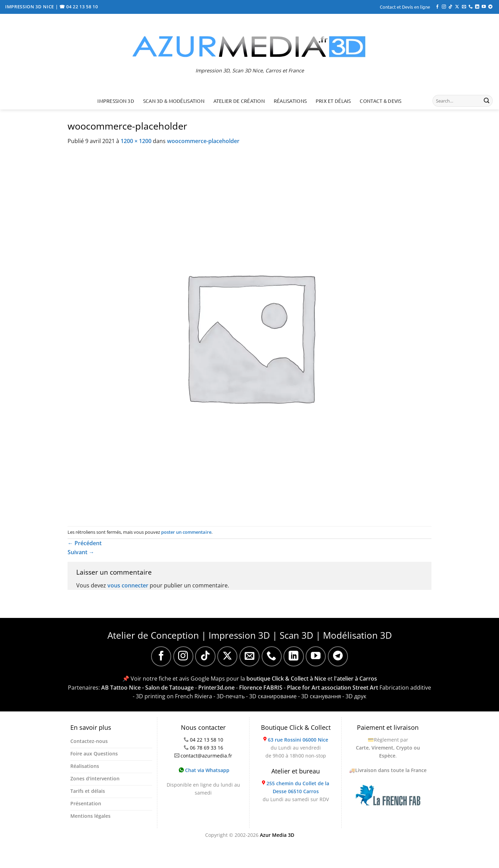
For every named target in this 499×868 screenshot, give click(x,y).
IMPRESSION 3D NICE (30, 7)
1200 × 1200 (136, 141)
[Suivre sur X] (457, 7)
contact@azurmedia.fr (206, 756)
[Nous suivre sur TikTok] (450, 7)
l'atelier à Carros (356, 679)
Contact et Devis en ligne (405, 7)
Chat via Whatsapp (204, 770)
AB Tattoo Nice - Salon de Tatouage (147, 688)
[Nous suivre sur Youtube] (484, 7)
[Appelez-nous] (471, 7)
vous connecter (128, 585)
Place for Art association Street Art (332, 688)
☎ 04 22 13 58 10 (79, 7)
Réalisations (290, 101)
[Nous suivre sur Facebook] (437, 7)
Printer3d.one (216, 688)
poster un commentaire (186, 532)
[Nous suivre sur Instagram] (444, 7)
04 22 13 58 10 (207, 740)
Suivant (81, 552)
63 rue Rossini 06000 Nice (298, 740)
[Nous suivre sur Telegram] (490, 7)
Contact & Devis (380, 101)
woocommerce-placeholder (203, 141)
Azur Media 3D (277, 835)
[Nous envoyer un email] (464, 7)
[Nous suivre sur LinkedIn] (477, 7)
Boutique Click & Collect (296, 727)
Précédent (85, 543)
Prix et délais (333, 101)
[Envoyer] (487, 101)
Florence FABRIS (261, 688)
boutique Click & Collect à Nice (286, 679)
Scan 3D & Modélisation (174, 101)
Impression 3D (116, 101)
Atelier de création (239, 101)
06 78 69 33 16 (207, 748)
